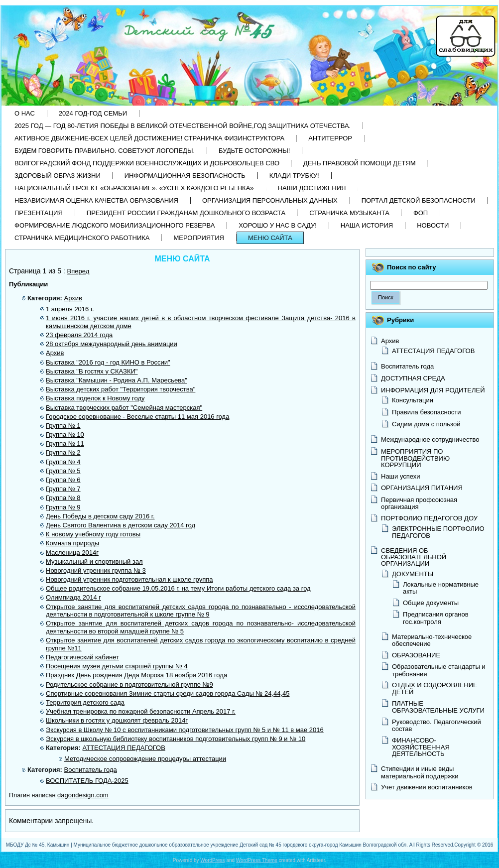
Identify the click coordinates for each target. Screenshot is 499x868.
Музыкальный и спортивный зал (94, 561)
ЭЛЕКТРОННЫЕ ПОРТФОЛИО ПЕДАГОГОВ (438, 532)
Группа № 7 (63, 489)
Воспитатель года (91, 770)
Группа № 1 (63, 426)
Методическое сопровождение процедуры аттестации (145, 759)
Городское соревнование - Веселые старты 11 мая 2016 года (137, 417)
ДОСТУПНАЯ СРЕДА (413, 378)
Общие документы (431, 603)
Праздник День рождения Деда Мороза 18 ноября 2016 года (136, 675)
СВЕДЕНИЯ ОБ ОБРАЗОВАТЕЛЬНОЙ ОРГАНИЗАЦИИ (414, 557)
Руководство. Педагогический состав (437, 725)
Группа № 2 (63, 452)
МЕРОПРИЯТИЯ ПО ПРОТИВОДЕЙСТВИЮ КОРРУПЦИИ (415, 458)
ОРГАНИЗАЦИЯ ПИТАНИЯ (422, 488)
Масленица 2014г (72, 553)
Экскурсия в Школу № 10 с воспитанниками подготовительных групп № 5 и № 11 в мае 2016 (185, 730)
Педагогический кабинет (82, 657)
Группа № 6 (63, 480)
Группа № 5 (63, 471)
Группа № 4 (63, 462)
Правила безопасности (427, 412)
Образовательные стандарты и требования (439, 670)
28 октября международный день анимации (112, 344)
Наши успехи (401, 476)
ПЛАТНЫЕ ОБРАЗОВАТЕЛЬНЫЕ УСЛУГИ (438, 707)
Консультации (413, 400)
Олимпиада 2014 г (73, 597)
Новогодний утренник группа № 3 (96, 570)
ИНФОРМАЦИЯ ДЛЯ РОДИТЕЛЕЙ (433, 390)
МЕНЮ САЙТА (182, 259)
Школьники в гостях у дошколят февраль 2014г (117, 720)
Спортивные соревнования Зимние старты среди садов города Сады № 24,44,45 (168, 693)
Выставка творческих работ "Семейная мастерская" (124, 408)
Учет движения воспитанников (427, 787)
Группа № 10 (65, 434)
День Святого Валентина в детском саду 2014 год (121, 525)
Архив (73, 298)
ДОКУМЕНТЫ (413, 574)
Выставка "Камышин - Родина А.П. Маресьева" (117, 380)
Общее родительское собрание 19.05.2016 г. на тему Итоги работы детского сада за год (178, 588)
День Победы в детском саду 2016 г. (100, 516)
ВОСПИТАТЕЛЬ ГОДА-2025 (87, 781)
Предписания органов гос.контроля (436, 618)
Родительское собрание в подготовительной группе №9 (129, 684)
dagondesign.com (83, 795)
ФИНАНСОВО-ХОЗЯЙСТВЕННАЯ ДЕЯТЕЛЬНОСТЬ (421, 747)
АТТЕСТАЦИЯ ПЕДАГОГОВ (124, 748)
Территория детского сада (85, 702)
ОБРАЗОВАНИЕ (416, 655)
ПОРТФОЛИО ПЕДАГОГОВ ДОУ (429, 518)
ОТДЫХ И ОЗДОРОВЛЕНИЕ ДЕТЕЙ (435, 688)
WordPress (212, 860)
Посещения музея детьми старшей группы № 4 (117, 666)
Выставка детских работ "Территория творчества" (121, 389)
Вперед (78, 271)
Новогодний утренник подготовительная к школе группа (129, 579)
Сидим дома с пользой (426, 424)
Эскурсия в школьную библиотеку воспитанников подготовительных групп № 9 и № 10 (176, 739)
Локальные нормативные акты (441, 588)
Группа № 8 (63, 498)
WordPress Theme (257, 860)
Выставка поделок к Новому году (95, 398)
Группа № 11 (65, 443)
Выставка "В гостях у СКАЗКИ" (92, 371)
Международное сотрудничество (430, 439)
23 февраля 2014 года (79, 335)
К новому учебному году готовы (93, 534)
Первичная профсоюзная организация (419, 503)
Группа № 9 (63, 507)
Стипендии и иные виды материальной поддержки (420, 772)
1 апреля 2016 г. (70, 309)
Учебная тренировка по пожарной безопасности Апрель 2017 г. (141, 711)
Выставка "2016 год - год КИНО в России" (108, 362)
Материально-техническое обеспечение (432, 640)
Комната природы (72, 543)
